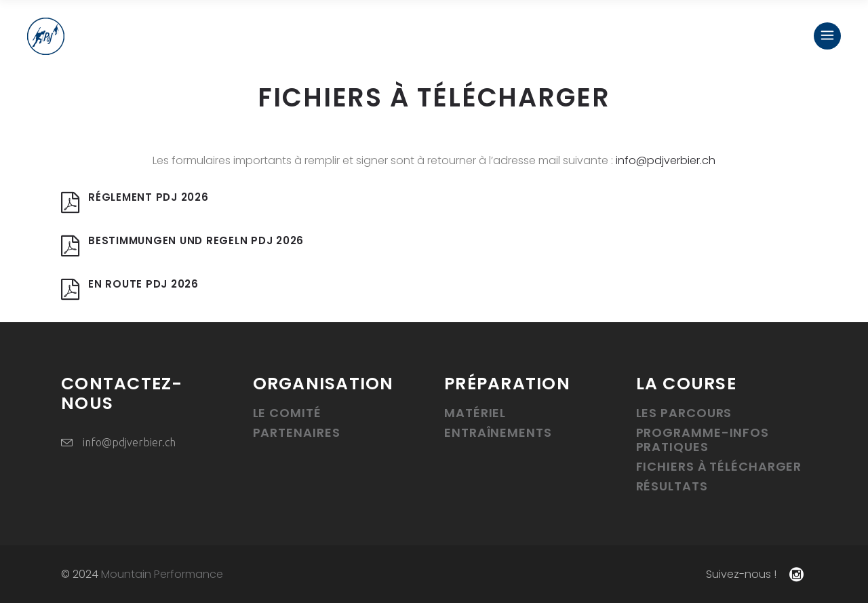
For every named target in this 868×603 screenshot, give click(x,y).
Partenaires (297, 432)
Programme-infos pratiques (703, 440)
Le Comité (287, 413)
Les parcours (684, 413)
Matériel (475, 413)
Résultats (672, 486)
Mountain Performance (162, 574)
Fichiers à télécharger (719, 466)
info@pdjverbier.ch (666, 160)
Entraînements (498, 432)
